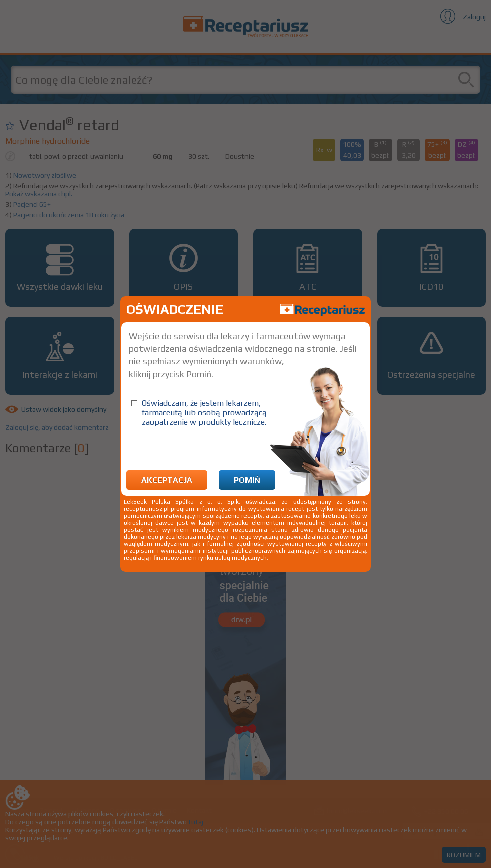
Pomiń (247, 480)
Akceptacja (167, 480)
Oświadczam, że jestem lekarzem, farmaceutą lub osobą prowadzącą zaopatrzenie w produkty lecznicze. (204, 413)
